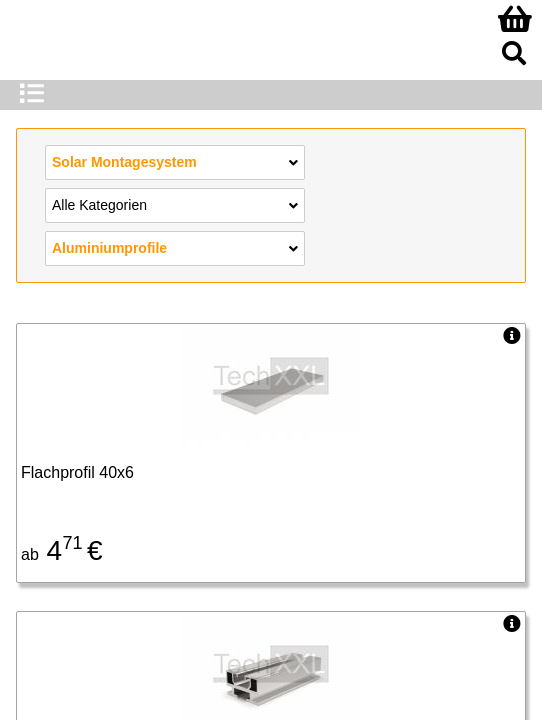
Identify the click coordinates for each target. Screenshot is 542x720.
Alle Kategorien (175, 204)
